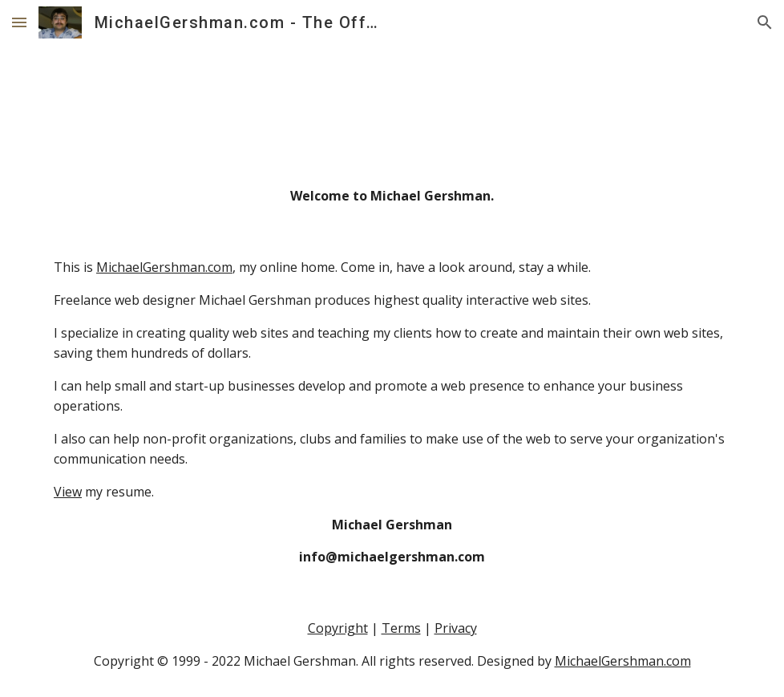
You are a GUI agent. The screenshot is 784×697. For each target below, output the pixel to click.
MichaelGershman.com (164, 267)
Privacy (456, 628)
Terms (401, 628)
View (68, 492)
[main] (392, 196)
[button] (19, 22)
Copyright (338, 628)
